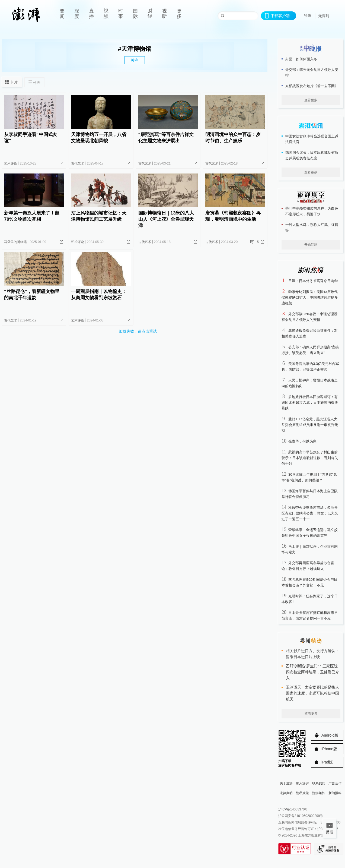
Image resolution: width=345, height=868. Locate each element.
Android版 (330, 735)
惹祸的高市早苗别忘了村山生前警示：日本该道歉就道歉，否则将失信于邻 (310, 458)
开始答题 (311, 245)
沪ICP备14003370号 (293, 809)
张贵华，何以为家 (302, 441)
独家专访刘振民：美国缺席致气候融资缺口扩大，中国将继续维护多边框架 (310, 297)
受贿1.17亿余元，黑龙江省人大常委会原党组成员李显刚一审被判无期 (310, 425)
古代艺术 (78, 163)
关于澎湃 (286, 783)
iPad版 (327, 762)
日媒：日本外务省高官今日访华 (313, 281)
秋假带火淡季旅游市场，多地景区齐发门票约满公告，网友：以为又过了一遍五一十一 (310, 513)
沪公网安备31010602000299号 (301, 816)
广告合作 (335, 783)
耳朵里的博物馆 (15, 242)
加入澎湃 (302, 783)
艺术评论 (11, 163)
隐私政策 (302, 793)
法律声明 (286, 793)
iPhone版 (329, 749)
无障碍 (324, 16)
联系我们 (319, 783)
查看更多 (311, 100)
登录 (308, 15)
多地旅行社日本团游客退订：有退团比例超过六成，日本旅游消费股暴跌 (310, 403)
